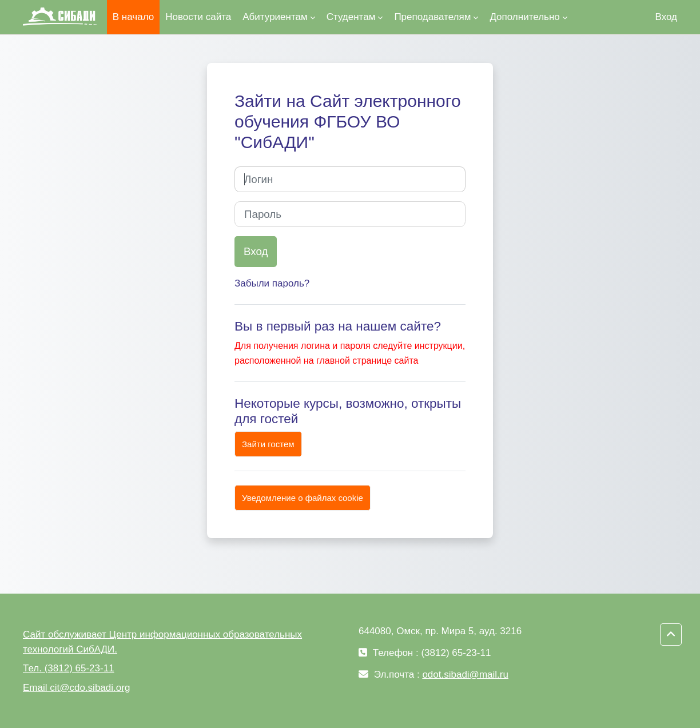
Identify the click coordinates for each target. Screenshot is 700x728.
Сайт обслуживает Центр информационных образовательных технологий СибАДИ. (162, 642)
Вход (666, 17)
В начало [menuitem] (133, 17)
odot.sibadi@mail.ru (465, 675)
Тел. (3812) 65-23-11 (69, 668)
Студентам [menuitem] (351, 17)
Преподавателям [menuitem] (432, 17)
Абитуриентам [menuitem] (275, 17)
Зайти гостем (268, 444)
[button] (671, 635)
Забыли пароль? (272, 283)
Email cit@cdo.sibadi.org (76, 688)
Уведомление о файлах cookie (303, 498)
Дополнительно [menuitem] (524, 17)
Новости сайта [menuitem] (198, 17)
